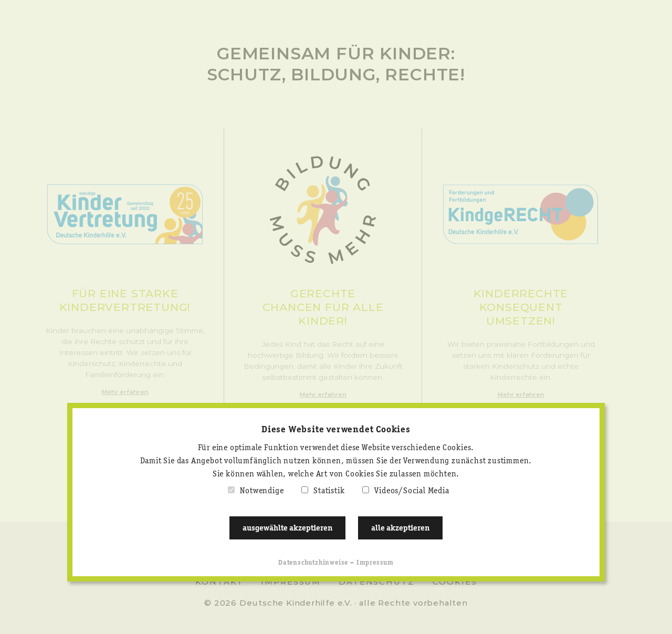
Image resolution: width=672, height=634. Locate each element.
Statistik (329, 491)
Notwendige (262, 491)
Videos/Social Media (412, 491)
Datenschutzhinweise (313, 563)
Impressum (375, 563)
